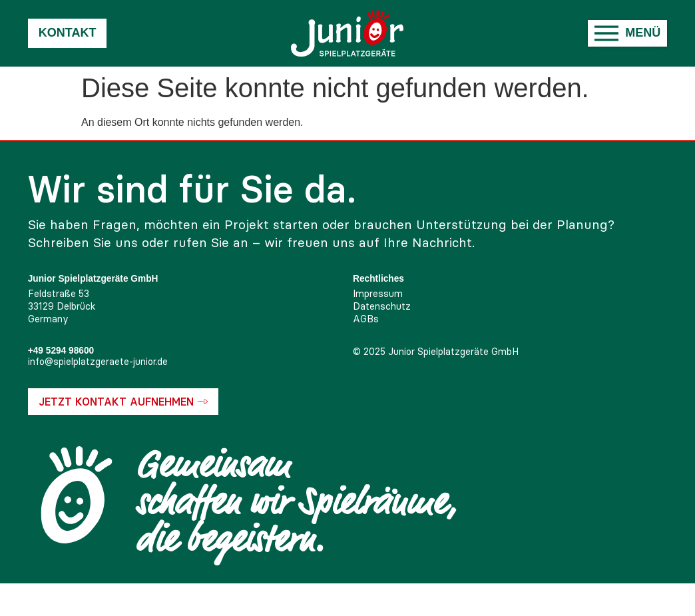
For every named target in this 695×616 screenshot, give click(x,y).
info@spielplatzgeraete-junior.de (98, 362)
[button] (627, 33)
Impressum (378, 294)
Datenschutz (382, 306)
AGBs (366, 319)
